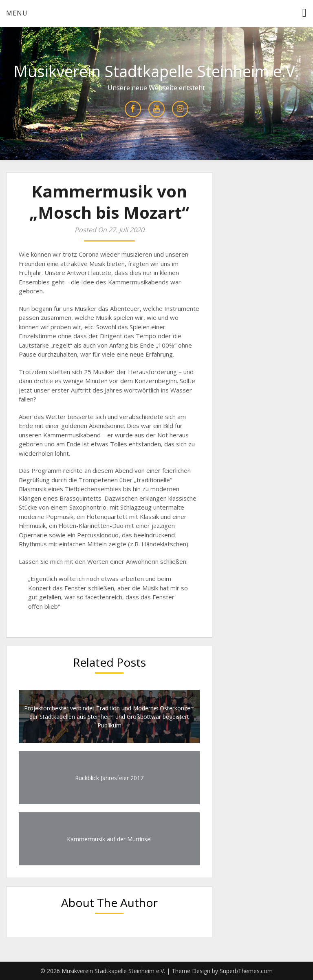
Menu (17, 13)
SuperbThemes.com (246, 971)
